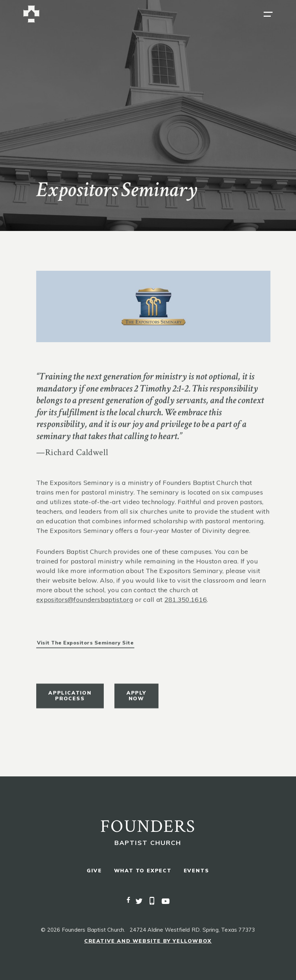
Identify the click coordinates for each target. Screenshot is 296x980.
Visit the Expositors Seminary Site (85, 646)
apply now (136, 699)
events (197, 871)
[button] (268, 14)
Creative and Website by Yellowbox (148, 941)
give (94, 871)
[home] (31, 14)
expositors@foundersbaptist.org (85, 603)
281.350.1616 (186, 603)
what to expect (143, 871)
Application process (70, 699)
